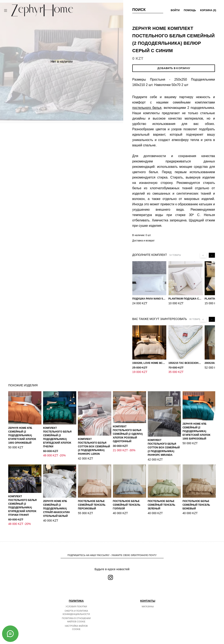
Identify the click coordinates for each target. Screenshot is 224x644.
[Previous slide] (203, 255)
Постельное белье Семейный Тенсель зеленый (161, 501)
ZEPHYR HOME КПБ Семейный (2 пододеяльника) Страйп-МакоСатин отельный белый (56, 504)
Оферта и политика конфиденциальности (76, 608)
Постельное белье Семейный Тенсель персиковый (92, 501)
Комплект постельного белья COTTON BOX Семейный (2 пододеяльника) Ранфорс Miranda (164, 443)
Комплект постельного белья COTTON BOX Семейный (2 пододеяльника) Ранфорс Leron (94, 442)
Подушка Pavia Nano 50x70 (149, 299)
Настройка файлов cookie (76, 623)
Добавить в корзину (174, 68)
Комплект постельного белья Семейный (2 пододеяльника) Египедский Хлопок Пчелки (57, 433)
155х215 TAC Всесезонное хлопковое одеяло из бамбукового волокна (185, 363)
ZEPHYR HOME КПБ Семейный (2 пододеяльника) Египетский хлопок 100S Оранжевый (22, 431)
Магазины (148, 602)
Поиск (139, 10)
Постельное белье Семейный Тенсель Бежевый (196, 501)
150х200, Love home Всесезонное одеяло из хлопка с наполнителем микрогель (149, 363)
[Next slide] (212, 255)
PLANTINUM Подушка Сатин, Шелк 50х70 (185, 299)
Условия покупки (76, 602)
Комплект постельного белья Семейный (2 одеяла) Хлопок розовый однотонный (128, 430)
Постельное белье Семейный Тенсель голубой (127, 501)
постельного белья (147, 108)
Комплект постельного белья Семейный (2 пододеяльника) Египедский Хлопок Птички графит (22, 501)
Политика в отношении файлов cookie (76, 616)
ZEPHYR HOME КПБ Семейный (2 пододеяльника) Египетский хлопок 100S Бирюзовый (196, 427)
